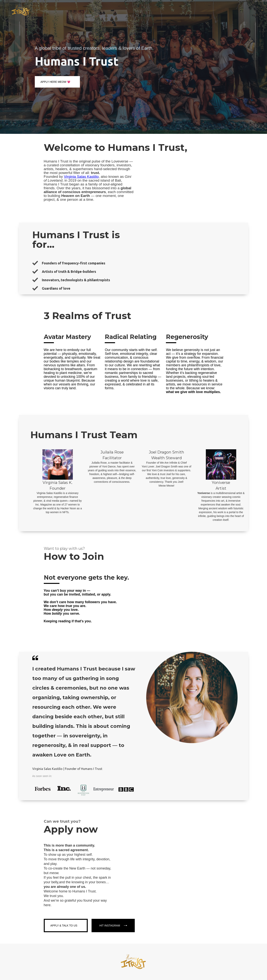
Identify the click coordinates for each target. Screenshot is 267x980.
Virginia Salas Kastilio (81, 177)
